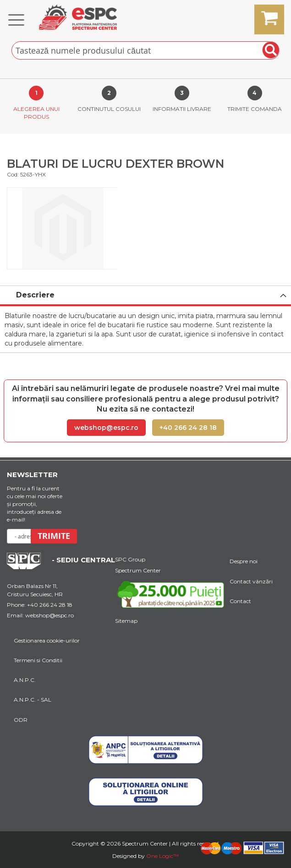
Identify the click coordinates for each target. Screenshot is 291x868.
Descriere (35, 295)
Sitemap (126, 621)
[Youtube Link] (172, 596)
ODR (21, 720)
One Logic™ (162, 856)
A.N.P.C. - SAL (33, 700)
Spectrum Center (138, 570)
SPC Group (130, 559)
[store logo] (78, 17)
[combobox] (145, 50)
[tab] (145, 296)
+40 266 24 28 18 (188, 428)
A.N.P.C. (25, 680)
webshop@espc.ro (106, 428)
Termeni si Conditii (38, 660)
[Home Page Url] (28, 567)
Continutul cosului (109, 109)
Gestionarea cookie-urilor (47, 640)
